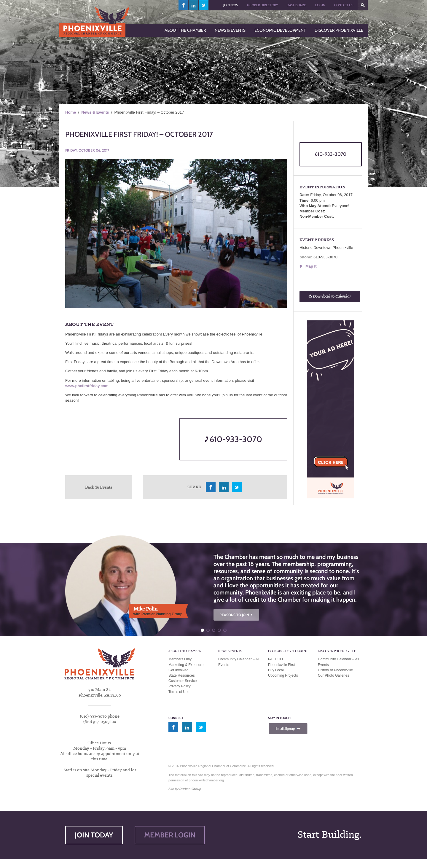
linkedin (194, 5)
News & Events (95, 112)
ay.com (102, 386)
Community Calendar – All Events (239, 662)
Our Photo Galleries (333, 675)
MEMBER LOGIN (170, 835)
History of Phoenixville (335, 670)
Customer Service (183, 681)
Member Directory (262, 5)
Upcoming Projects (283, 675)
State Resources (182, 675)
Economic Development (288, 651)
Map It (311, 266)
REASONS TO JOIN (236, 615)
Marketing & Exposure (186, 665)
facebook (184, 5)
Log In (320, 5)
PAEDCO (275, 659)
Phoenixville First (282, 665)
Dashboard (297, 5)
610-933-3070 (233, 439)
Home (71, 112)
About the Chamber (185, 651)
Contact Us (344, 5)
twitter (204, 5)
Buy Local (276, 670)
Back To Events (99, 487)
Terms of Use (179, 692)
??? (363, 5)
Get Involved (178, 670)
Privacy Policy (180, 686)
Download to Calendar (330, 297)
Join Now (231, 5)
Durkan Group (190, 789)
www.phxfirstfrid (80, 386)
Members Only (180, 659)
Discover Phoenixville (337, 651)
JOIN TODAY (94, 835)
